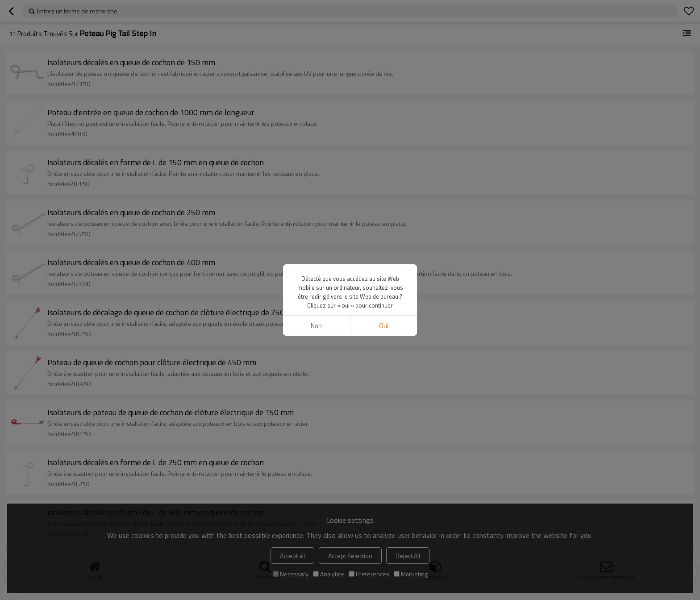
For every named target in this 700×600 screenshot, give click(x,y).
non (316, 326)
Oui (384, 326)
